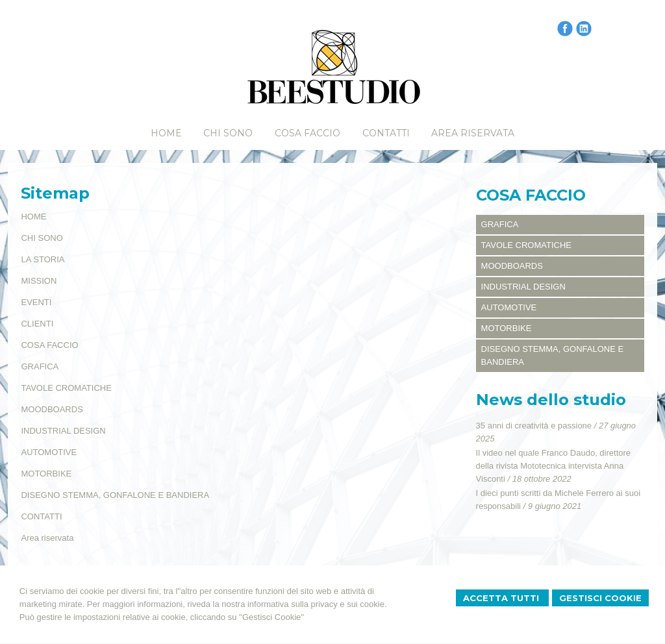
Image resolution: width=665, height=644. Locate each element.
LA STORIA (43, 259)
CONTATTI (41, 516)
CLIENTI (37, 324)
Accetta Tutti (502, 598)
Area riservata (47, 538)
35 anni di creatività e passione (534, 426)
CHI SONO (42, 238)
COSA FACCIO (49, 345)
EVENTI (36, 302)
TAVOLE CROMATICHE (66, 388)
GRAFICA (40, 366)
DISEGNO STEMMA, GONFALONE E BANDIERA (115, 495)
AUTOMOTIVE (49, 452)
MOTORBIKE (46, 474)
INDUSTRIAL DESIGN (63, 431)
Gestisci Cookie (600, 598)
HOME (33, 217)
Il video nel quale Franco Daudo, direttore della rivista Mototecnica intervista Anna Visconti (553, 466)
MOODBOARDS (52, 409)
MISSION (39, 281)
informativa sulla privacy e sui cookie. (317, 604)
